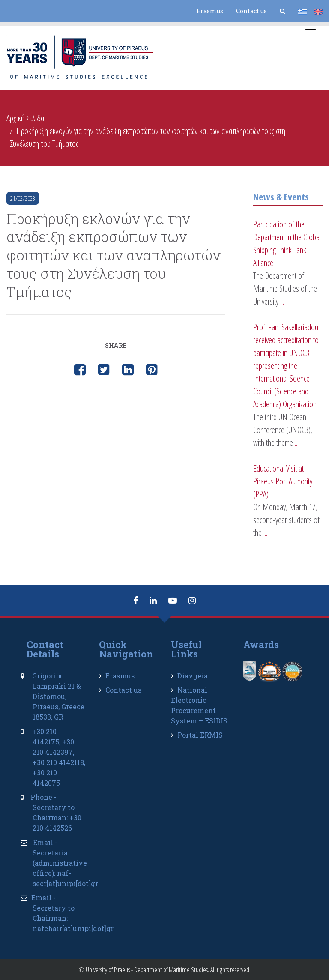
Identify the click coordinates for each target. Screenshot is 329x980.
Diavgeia (193, 676)
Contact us (251, 11)
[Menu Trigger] (311, 27)
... (282, 301)
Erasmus (210, 11)
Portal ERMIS (200, 735)
